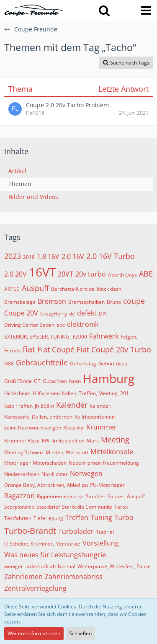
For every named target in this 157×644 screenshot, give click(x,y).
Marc (93, 441)
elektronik (83, 324)
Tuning (101, 517)
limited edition (68, 441)
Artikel (17, 171)
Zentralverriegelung (35, 588)
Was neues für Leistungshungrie (55, 555)
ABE (146, 274)
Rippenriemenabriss (60, 496)
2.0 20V (15, 274)
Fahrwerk (104, 336)
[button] (104, 10)
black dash (109, 289)
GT (37, 381)
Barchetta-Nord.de (73, 289)
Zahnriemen (23, 577)
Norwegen (86, 473)
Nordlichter (55, 474)
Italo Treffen (18, 406)
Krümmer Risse (22, 441)
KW (46, 441)
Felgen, (129, 337)
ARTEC (12, 289)
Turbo (124, 517)
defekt (87, 313)
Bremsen (52, 301)
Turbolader (76, 531)
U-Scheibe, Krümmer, (29, 544)
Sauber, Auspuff (126, 496)
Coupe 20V (21, 313)
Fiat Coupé (56, 349)
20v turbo (91, 274)
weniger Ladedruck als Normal (40, 566)
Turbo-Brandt (30, 531)
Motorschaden (50, 463)
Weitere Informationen (34, 633)
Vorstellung (101, 543)
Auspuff (35, 288)
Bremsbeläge (20, 302)
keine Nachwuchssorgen (33, 428)
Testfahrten (18, 518)
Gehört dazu (113, 363)
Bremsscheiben (86, 302)
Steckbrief (48, 507)
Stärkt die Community (87, 507)
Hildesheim (17, 393)
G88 (9, 363)
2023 (13, 256)
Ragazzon (19, 496)
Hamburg (109, 378)
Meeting (115, 440)
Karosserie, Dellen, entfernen (38, 417)
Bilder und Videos (33, 197)
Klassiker (74, 428)
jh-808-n (44, 406)
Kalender (72, 405)
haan (75, 381)
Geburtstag (83, 363)
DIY (103, 314)
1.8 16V (48, 256)
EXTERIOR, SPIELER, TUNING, (37, 337)
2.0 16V (73, 256)
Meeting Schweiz (24, 452)
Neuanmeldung (121, 463)
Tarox (121, 507)
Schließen (80, 633)
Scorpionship (19, 507)
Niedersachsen (22, 474)
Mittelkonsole (112, 452)
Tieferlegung (48, 518)
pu (85, 485)
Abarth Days (122, 275)
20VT (66, 274)
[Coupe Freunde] (34, 10)
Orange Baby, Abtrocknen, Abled (42, 485)
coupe (134, 301)
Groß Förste (18, 381)
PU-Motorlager (107, 485)
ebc (61, 325)
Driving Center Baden (29, 325)
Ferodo (12, 350)
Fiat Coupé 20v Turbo (114, 349)
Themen (20, 184)
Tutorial (105, 532)
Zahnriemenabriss (74, 577)
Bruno (114, 302)
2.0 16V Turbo (111, 256)
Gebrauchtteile (42, 362)
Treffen (77, 517)
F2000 (80, 337)
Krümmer (102, 427)
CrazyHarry (54, 314)
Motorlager (17, 463)
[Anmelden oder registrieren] (125, 10)
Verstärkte (68, 544)
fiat (29, 349)
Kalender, (101, 406)
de (72, 314)
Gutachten (55, 381)
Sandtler (96, 496)
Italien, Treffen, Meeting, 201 (95, 393)
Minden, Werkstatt (67, 452)
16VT (42, 272)
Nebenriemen (85, 463)
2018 (29, 257)
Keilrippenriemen (95, 417)
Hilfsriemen (46, 393)
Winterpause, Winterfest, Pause (114, 566)
